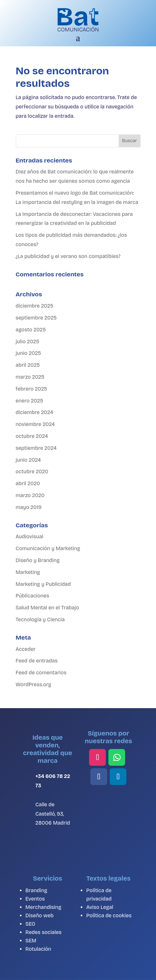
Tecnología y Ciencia (40, 619)
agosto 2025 (31, 330)
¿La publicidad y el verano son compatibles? (68, 256)
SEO (30, 924)
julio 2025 (28, 342)
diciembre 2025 (35, 306)
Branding (36, 890)
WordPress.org (34, 684)
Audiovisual (30, 536)
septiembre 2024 (36, 448)
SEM (31, 941)
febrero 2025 (32, 389)
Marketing (28, 572)
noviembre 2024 (35, 424)
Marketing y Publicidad (43, 584)
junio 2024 (28, 460)
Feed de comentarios (41, 673)
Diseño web (39, 915)
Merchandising (43, 907)
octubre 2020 (32, 472)
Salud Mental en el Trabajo (47, 608)
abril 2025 (28, 365)
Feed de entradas (37, 661)
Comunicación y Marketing (48, 548)
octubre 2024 (32, 436)
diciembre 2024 (35, 412)
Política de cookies (109, 915)
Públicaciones (32, 596)
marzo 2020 (30, 495)
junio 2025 (28, 353)
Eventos (35, 899)
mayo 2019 (29, 507)
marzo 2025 (30, 377)
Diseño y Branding (38, 560)
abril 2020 (28, 483)
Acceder (26, 649)
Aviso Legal (100, 907)
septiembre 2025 (36, 318)
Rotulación (38, 949)
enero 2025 (30, 401)
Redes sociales (43, 932)
